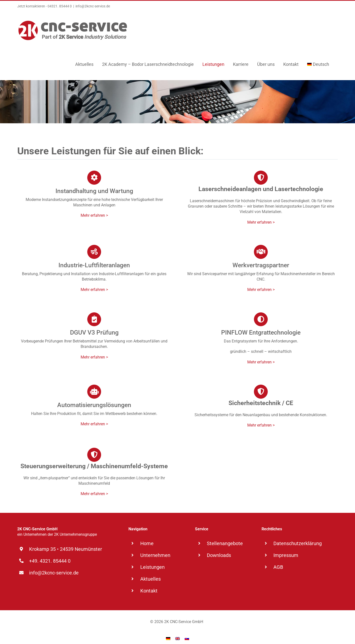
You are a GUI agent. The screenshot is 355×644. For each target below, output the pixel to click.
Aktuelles (151, 579)
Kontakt (149, 591)
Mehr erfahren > (94, 215)
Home (147, 543)
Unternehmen (155, 555)
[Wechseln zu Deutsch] (168, 631)
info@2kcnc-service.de (93, 6)
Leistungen (152, 567)
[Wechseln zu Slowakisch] (187, 631)
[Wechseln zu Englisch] (177, 631)
